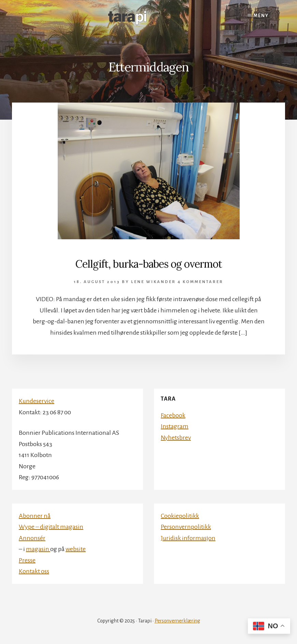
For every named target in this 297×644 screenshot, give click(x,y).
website (76, 549)
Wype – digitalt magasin (51, 527)
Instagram (175, 426)
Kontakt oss (34, 571)
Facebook (173, 415)
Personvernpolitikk (186, 527)
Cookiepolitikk (180, 516)
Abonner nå (35, 516)
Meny (261, 16)
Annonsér (32, 538)
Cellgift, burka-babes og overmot (149, 264)
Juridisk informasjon (188, 538)
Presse (27, 560)
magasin (38, 549)
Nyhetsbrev (176, 438)
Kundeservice (37, 401)
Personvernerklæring (177, 621)
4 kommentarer (200, 282)
